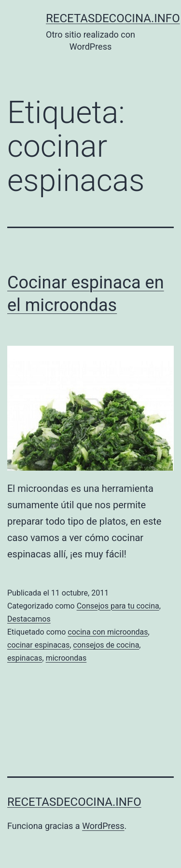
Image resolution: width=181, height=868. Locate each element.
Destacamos (29, 619)
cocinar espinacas (38, 645)
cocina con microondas (108, 632)
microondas (66, 658)
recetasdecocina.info (113, 18)
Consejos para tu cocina (118, 606)
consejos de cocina (106, 645)
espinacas (25, 658)
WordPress (103, 826)
